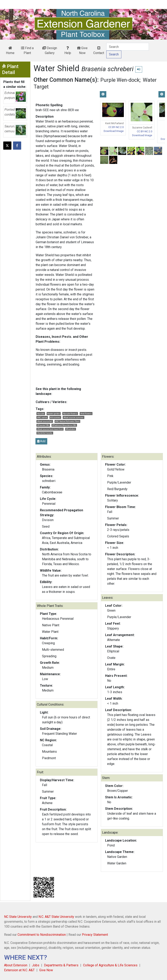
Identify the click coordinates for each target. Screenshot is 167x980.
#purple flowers (70, 414)
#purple (41, 414)
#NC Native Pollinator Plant (67, 421)
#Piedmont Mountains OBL (64, 425)
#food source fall (45, 421)
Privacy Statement (95, 935)
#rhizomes (55, 417)
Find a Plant (27, 50)
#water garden (54, 414)
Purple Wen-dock (120, 80)
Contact (99, 51)
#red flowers (86, 414)
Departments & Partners (61, 965)
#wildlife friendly (45, 433)
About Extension (16, 965)
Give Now (82, 50)
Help (68, 51)
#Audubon (70, 429)
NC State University (18, 917)
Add (41, 441)
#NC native (42, 417)
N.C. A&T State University (56, 917)
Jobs (36, 965)
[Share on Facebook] (17, 146)
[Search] (128, 47)
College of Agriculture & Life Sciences (110, 965)
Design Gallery (50, 50)
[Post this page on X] (7, 146)
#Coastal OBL (43, 425)
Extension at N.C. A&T (19, 970)
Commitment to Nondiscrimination (42, 935)
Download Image (114, 131)
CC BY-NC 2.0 (116, 127)
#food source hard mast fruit (50, 429)
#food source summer (74, 417)
